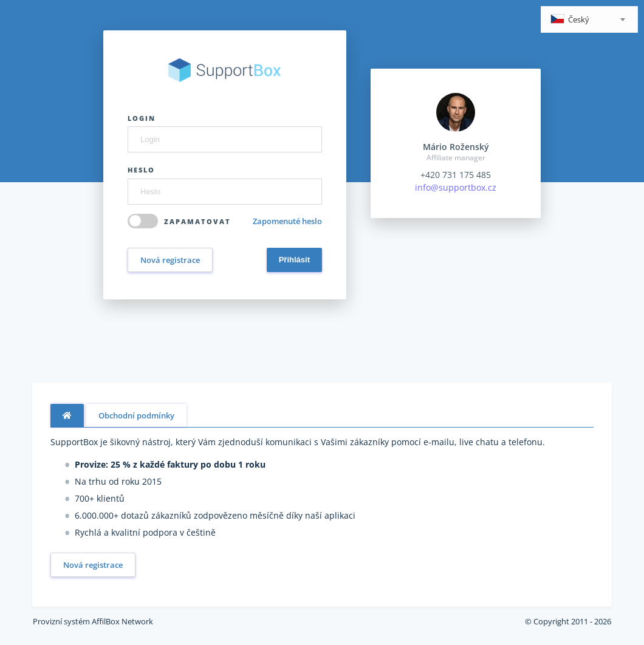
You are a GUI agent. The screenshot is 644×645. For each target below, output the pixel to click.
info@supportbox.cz (456, 187)
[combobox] (589, 19)
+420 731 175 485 (456, 175)
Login (142, 118)
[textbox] (589, 20)
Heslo (141, 170)
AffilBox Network (122, 621)
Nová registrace (170, 260)
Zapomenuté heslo (287, 221)
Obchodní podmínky (136, 415)
